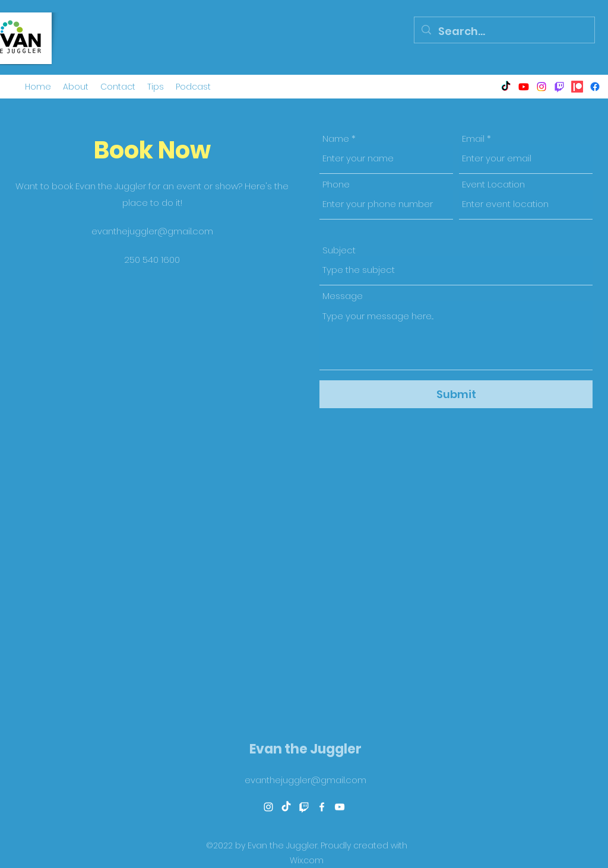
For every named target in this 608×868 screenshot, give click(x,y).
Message (343, 296)
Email (473, 139)
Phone (336, 184)
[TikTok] (506, 87)
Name (336, 139)
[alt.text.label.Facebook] (595, 87)
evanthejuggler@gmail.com (152, 231)
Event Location (493, 184)
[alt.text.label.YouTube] (524, 87)
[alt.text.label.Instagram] (541, 87)
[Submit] (456, 394)
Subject (339, 250)
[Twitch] (559, 87)
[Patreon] (577, 87)
